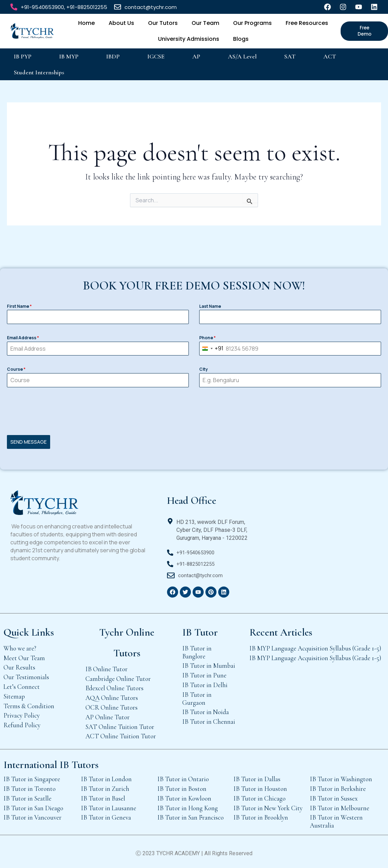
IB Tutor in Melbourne (340, 806)
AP (196, 56)
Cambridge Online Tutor (118, 676)
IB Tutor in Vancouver (33, 815)
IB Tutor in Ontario (183, 777)
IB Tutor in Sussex (334, 796)
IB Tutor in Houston (260, 786)
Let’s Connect (22, 684)
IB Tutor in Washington (341, 777)
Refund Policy (22, 723)
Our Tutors (163, 23)
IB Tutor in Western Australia (336, 819)
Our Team (205, 23)
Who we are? (20, 646)
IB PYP (23, 56)
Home (86, 23)
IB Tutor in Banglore (197, 650)
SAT (290, 56)
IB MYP (69, 56)
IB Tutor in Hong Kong (188, 806)
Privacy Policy (22, 713)
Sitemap (14, 694)
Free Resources (307, 23)
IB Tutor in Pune (204, 673)
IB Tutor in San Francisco (191, 815)
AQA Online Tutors (112, 695)
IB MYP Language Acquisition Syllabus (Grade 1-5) (315, 646)
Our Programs (252, 23)
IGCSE (156, 56)
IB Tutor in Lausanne (109, 806)
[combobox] (211, 350)
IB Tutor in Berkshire (338, 786)
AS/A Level (242, 56)
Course (16, 370)
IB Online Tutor (107, 667)
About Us (121, 23)
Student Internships (39, 72)
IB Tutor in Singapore (32, 777)
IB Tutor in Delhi (205, 682)
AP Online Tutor (108, 715)
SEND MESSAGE (29, 443)
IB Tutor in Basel (103, 796)
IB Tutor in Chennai (209, 719)
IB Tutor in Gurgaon (197, 696)
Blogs (241, 39)
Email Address (23, 339)
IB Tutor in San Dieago (33, 806)
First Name (19, 307)
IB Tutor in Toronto (30, 786)
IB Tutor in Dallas (257, 777)
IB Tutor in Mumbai (209, 663)
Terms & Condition (29, 704)
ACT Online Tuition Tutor (121, 734)
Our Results (19, 665)
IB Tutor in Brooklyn (261, 815)
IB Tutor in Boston (182, 786)
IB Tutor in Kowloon (184, 796)
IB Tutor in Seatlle (27, 796)
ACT (330, 56)
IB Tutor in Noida (206, 709)
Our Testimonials (26, 675)
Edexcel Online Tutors (114, 686)
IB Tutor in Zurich (105, 786)
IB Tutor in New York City (268, 806)
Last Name (210, 307)
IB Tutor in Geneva (106, 815)
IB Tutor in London (106, 777)
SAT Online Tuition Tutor (120, 724)
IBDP (113, 56)
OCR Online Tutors (112, 705)
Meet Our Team (24, 655)
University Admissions (189, 39)
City (204, 370)
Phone (207, 339)
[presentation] (194, 412)
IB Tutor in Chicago (260, 796)
